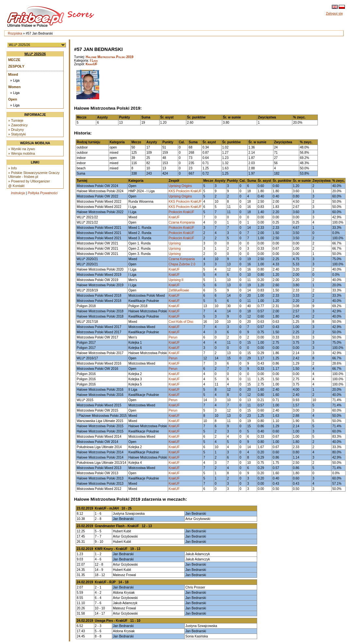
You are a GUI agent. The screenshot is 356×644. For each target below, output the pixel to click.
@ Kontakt (16, 186)
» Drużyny (16, 130)
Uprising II (176, 280)
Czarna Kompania (182, 222)
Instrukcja (18, 193)
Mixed (13, 74)
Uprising (175, 243)
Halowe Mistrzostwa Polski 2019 (110, 57)
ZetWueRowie (179, 290)
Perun (173, 337)
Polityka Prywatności (43, 193)
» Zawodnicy (18, 125)
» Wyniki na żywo (22, 149)
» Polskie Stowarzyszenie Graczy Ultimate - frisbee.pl (34, 175)
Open (13, 99)
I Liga (94, 61)
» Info (13, 168)
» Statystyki (17, 134)
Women (14, 87)
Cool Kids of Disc (181, 322)
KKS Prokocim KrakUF (185, 191)
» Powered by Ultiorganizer (29, 181)
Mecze (14, 60)
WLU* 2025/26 (35, 54)
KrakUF (92, 64)
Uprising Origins (180, 186)
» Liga (15, 80)
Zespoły (16, 66)
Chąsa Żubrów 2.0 (182, 264)
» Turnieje (16, 120)
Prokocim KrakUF (181, 212)
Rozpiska (15, 33)
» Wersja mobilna (22, 153)
